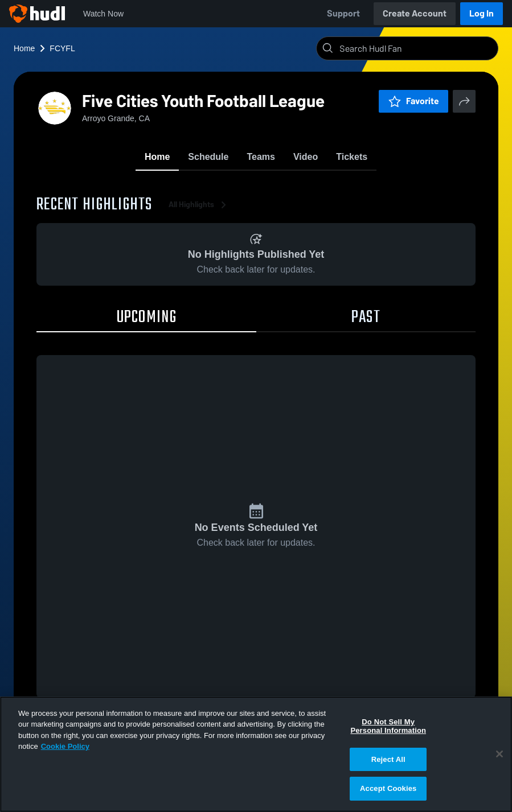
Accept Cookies (388, 788)
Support (343, 13)
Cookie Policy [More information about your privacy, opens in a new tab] (65, 746)
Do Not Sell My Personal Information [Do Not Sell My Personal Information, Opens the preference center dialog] (388, 726)
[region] (256, 754)
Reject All (388, 759)
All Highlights (199, 205)
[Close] (499, 754)
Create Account (415, 13)
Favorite (413, 101)
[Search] (416, 48)
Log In (482, 13)
